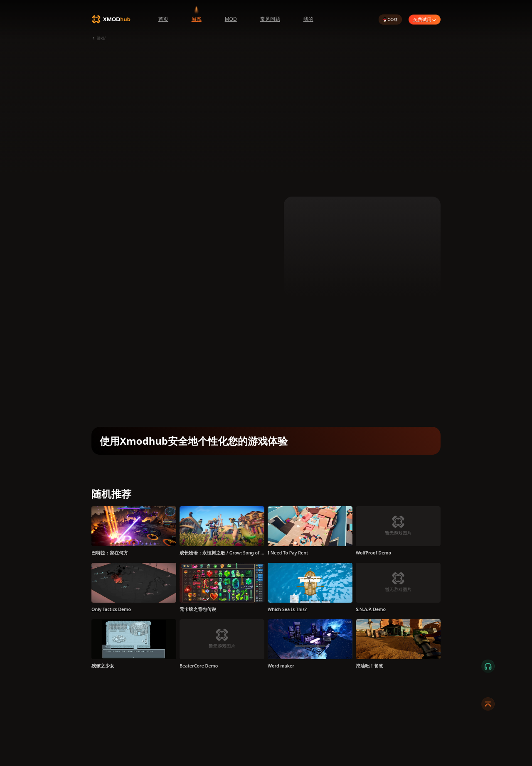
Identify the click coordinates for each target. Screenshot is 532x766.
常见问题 (270, 19)
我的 (308, 19)
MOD (231, 19)
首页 (163, 19)
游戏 (197, 19)
